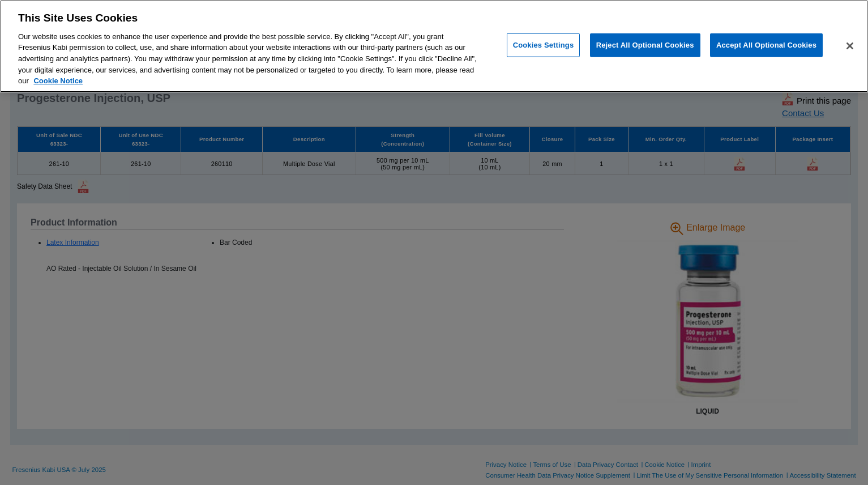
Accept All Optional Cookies (766, 45)
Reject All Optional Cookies (645, 45)
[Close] (850, 46)
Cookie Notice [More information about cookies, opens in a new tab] (58, 81)
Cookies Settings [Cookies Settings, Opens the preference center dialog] (544, 45)
